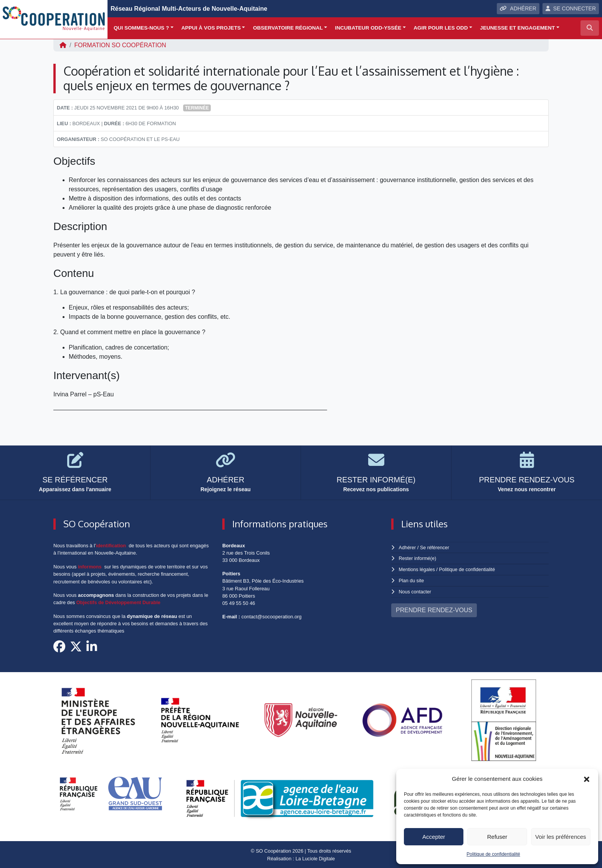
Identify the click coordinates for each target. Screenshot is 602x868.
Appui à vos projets (211, 28)
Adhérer (407, 547)
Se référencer (435, 547)
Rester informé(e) (418, 558)
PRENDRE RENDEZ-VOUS (434, 609)
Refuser (497, 837)
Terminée (197, 108)
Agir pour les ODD (441, 28)
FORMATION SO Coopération (121, 45)
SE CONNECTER (571, 8)
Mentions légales (417, 569)
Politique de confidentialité (493, 854)
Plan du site (412, 580)
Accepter (434, 837)
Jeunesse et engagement (517, 28)
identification (111, 546)
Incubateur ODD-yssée (368, 28)
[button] (587, 779)
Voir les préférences (561, 837)
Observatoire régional (288, 28)
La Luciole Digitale (315, 858)
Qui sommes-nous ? (141, 28)
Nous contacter (415, 591)
